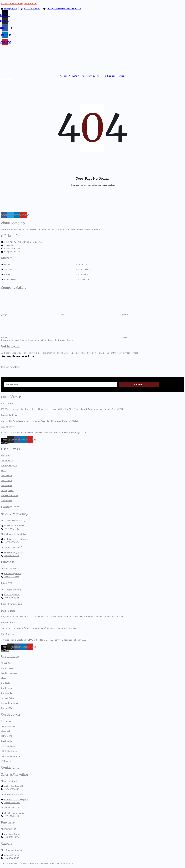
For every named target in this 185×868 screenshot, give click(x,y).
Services (82, 76)
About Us (64, 76)
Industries (109, 76)
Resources (119, 76)
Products (73, 76)
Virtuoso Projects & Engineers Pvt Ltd (19, 4)
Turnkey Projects (96, 76)
